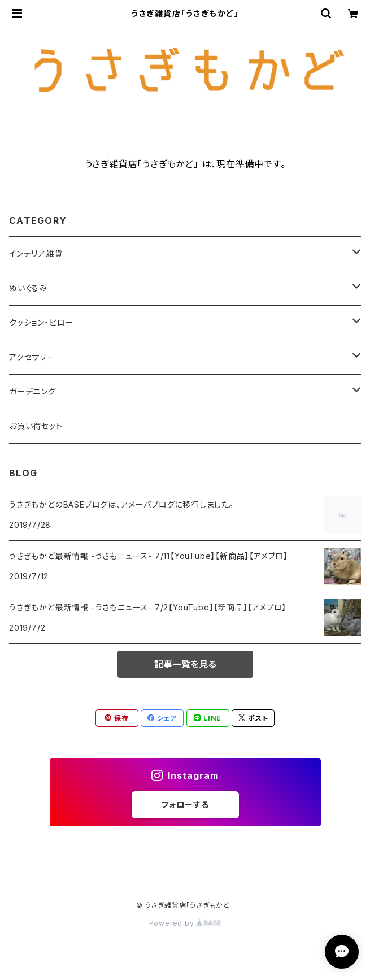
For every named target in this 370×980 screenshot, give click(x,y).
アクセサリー (32, 357)
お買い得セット (36, 426)
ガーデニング (32, 391)
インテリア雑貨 (36, 253)
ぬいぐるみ (28, 288)
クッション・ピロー (41, 322)
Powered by (185, 923)
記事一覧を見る (185, 664)
